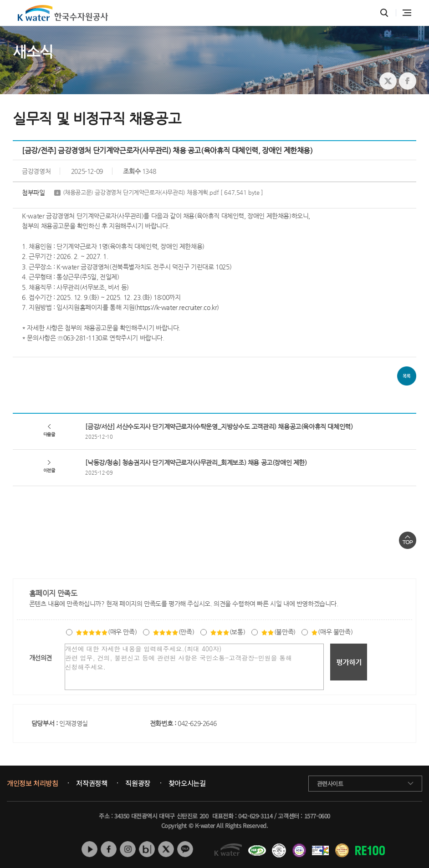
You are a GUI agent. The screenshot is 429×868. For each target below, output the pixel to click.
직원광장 (138, 783)
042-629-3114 (255, 816)
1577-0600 (317, 816)
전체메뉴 (407, 13)
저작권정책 (92, 783)
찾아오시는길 (187, 783)
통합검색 (384, 13)
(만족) (173, 632)
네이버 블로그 (147, 849)
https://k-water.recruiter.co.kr (177, 307)
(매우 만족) (106, 632)
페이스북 (109, 849)
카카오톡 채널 (185, 849)
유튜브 (89, 849)
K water (63, 13)
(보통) (227, 632)
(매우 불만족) (332, 632)
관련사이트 (330, 784)
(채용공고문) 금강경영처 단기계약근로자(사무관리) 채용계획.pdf (163, 193)
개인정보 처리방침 (32, 783)
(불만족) (278, 632)
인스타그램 (128, 849)
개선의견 (41, 658)
